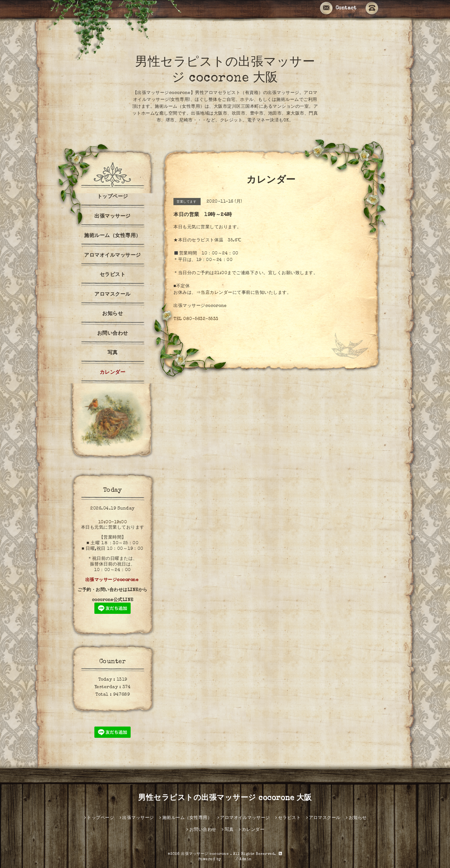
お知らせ (112, 314)
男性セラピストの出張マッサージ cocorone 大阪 (225, 798)
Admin (246, 860)
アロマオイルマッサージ (112, 256)
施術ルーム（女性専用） (112, 236)
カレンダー (113, 373)
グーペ (228, 860)
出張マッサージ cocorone (206, 854)
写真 (113, 353)
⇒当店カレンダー (214, 293)
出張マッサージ (112, 217)
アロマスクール (112, 295)
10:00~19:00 (113, 522)
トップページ (113, 197)
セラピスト (113, 275)
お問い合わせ (113, 334)
